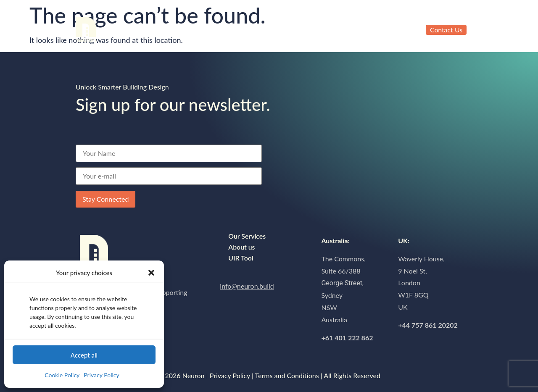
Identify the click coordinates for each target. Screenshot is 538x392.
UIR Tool (228, 26)
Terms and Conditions (287, 375)
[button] (151, 273)
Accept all (84, 355)
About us (181, 26)
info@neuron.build (247, 286)
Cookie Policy (62, 375)
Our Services (127, 26)
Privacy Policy (101, 375)
